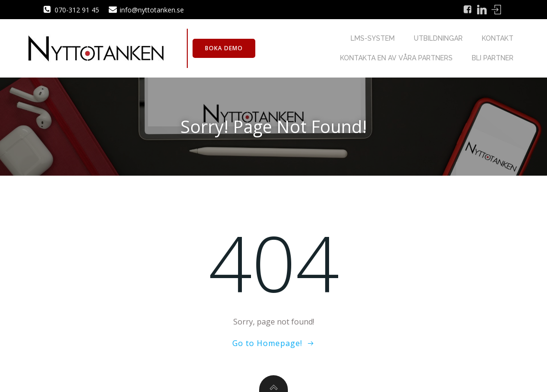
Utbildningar (438, 38)
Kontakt (498, 38)
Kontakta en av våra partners (396, 58)
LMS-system (373, 38)
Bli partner (493, 58)
